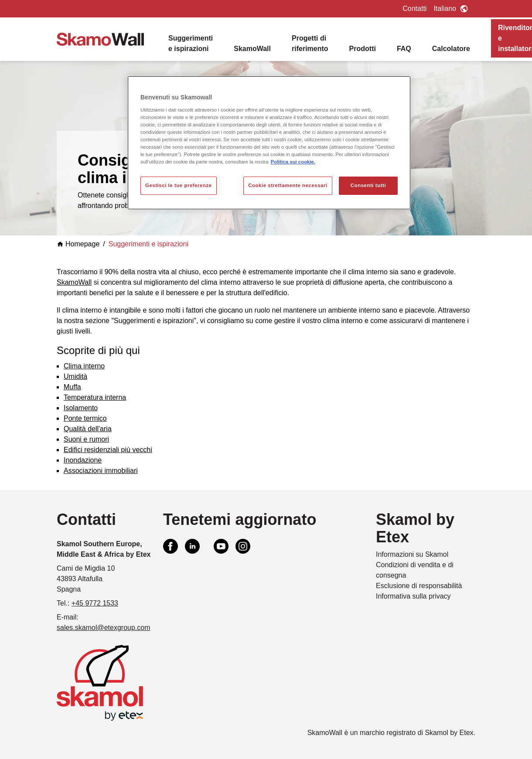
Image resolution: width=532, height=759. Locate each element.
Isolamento (81, 408)
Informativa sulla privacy (413, 596)
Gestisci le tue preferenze (179, 185)
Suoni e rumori (86, 439)
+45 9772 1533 (95, 603)
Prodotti (363, 49)
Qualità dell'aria (88, 429)
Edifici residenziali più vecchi (108, 450)
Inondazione (83, 460)
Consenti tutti (368, 185)
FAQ (404, 49)
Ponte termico (85, 418)
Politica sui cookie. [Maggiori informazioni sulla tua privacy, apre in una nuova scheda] (293, 162)
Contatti (414, 9)
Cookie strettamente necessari (288, 185)
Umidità (75, 376)
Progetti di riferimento (310, 43)
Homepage (78, 244)
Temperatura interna (95, 397)
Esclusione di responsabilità (419, 586)
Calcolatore (451, 49)
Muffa (72, 387)
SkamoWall (252, 49)
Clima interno (84, 366)
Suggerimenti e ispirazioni (191, 43)
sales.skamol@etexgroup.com (104, 628)
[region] (269, 143)
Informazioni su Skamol (412, 554)
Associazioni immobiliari (101, 471)
